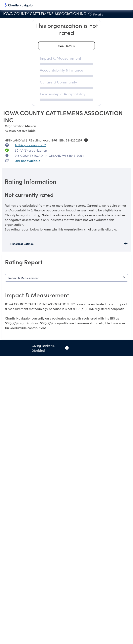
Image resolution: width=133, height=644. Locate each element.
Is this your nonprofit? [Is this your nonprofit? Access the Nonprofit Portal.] (31, 145)
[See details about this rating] (66, 46)
